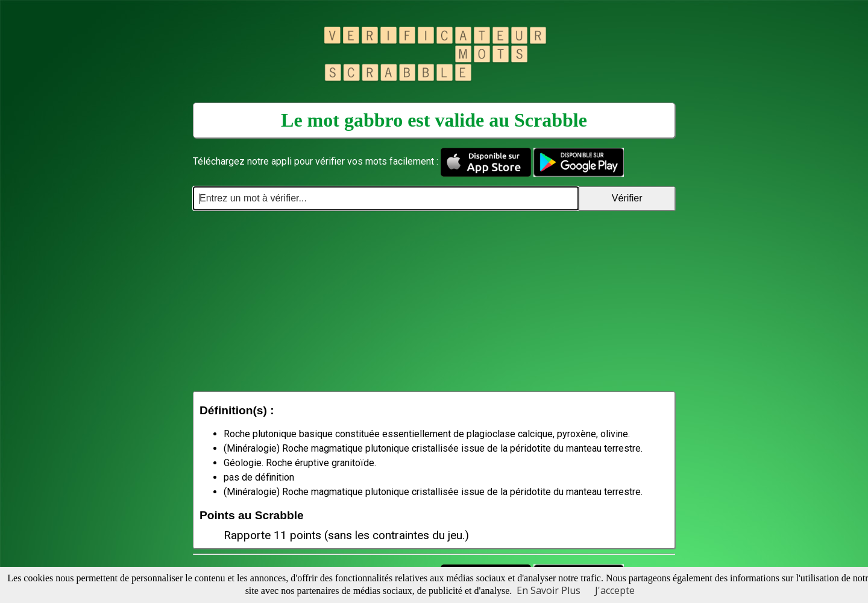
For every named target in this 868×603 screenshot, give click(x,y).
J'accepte (615, 590)
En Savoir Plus (549, 590)
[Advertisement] (434, 301)
